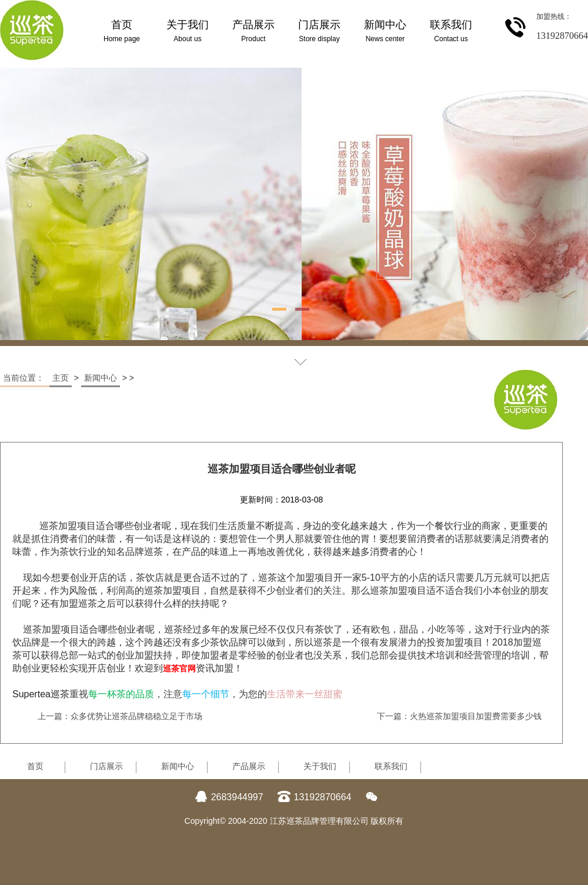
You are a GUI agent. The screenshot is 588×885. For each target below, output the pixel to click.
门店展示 (106, 766)
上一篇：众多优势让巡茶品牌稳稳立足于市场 (120, 716)
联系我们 (391, 766)
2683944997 (229, 797)
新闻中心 (101, 378)
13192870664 (315, 797)
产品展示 (249, 766)
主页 (61, 378)
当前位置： (25, 378)
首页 (35, 766)
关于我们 (320, 766)
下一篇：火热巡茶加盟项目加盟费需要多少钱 (459, 716)
